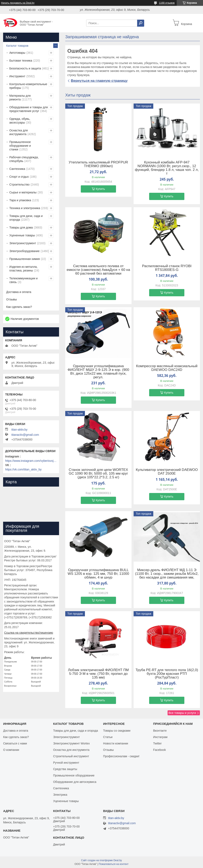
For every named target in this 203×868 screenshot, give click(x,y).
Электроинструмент (23, 243)
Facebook (159, 750)
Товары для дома (21, 227)
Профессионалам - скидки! (121, 756)
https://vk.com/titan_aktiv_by (23, 469)
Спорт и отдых (19, 177)
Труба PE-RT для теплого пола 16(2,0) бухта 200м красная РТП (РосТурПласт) (167, 674)
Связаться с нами (15, 743)
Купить (100, 189)
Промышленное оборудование (74, 775)
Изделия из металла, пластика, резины (23, 269)
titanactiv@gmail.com (25, 435)
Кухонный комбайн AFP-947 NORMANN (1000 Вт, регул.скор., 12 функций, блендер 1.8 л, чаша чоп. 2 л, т (167, 168)
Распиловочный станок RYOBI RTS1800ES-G (167, 268)
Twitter (157, 743)
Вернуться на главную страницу (99, 81)
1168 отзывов (167, 3)
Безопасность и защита (25, 68)
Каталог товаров (17, 46)
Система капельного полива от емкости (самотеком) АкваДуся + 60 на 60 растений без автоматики (98, 270)
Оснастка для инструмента (19, 132)
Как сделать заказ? (19, 307)
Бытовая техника (21, 61)
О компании (11, 750)
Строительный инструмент (71, 756)
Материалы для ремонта (20, 98)
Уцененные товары (22, 235)
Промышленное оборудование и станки (20, 146)
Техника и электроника (25, 208)
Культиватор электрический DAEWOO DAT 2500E (167, 472)
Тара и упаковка (20, 200)
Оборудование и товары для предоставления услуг (29, 109)
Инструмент (17, 76)
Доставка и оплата (19, 292)
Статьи (108, 737)
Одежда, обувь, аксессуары (20, 121)
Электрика (60, 795)
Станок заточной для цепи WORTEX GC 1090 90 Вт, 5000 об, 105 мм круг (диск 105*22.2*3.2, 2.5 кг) (98, 474)
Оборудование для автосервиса (75, 782)
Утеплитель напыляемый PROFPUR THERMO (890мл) (98, 164)
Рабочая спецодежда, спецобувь (24, 159)
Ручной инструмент (66, 763)
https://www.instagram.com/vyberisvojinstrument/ (31, 461)
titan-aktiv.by (19, 430)
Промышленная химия (25, 259)
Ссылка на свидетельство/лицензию (29, 633)
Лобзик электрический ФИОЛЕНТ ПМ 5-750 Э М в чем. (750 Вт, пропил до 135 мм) (98, 674)
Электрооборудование (24, 251)
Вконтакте (160, 731)
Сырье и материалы (23, 192)
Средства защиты (65, 769)
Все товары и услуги (182, 713)
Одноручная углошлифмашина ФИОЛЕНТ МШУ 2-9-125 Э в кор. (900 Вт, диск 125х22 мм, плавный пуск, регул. (98, 372)
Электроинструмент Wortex (71, 743)
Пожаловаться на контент (114, 864)
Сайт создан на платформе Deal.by (102, 860)
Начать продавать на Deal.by (18, 3)
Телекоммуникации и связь (24, 280)
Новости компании (116, 743)
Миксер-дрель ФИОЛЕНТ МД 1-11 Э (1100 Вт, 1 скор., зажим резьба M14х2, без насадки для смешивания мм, (167, 574)
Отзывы (11, 299)
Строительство (19, 185)
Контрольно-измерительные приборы (28, 86)
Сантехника (17, 169)
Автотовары (17, 53)
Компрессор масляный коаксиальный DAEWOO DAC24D (167, 368)
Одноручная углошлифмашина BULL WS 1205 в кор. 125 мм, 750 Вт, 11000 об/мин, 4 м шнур (98, 574)
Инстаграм (160, 737)
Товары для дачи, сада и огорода (26, 218)
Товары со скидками (117, 731)
